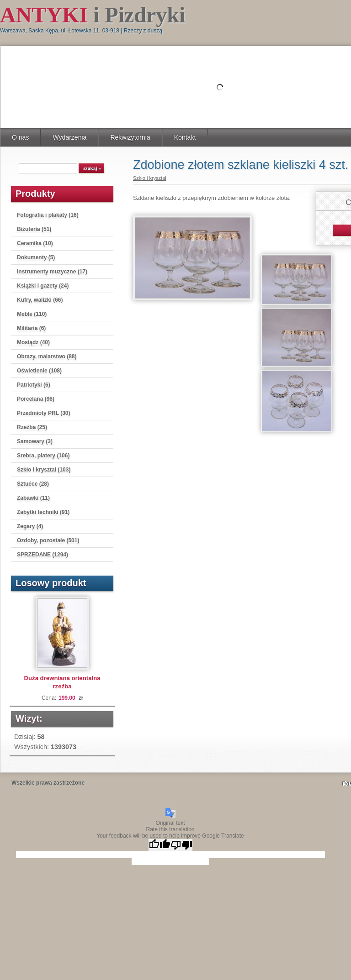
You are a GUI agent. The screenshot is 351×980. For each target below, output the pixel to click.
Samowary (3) (35, 441)
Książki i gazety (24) (43, 286)
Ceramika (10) (35, 243)
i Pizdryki (93, 15)
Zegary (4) (30, 526)
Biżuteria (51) (34, 229)
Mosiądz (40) (33, 342)
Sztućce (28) (33, 484)
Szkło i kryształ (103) (44, 470)
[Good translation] (160, 845)
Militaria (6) (31, 328)
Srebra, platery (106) (43, 456)
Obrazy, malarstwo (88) (47, 356)
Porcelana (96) (36, 399)
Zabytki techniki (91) (43, 512)
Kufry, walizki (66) (40, 300)
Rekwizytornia (130, 137)
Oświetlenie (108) (39, 371)
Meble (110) (32, 314)
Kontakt (185, 137)
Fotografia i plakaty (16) (48, 215)
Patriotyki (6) (34, 385)
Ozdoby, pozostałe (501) (48, 540)
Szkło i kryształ (150, 178)
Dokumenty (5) (36, 257)
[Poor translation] (181, 845)
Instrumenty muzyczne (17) (52, 272)
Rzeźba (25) (32, 427)
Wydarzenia (69, 137)
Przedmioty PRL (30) (43, 413)
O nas (20, 137)
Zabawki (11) (33, 498)
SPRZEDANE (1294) (43, 555)
